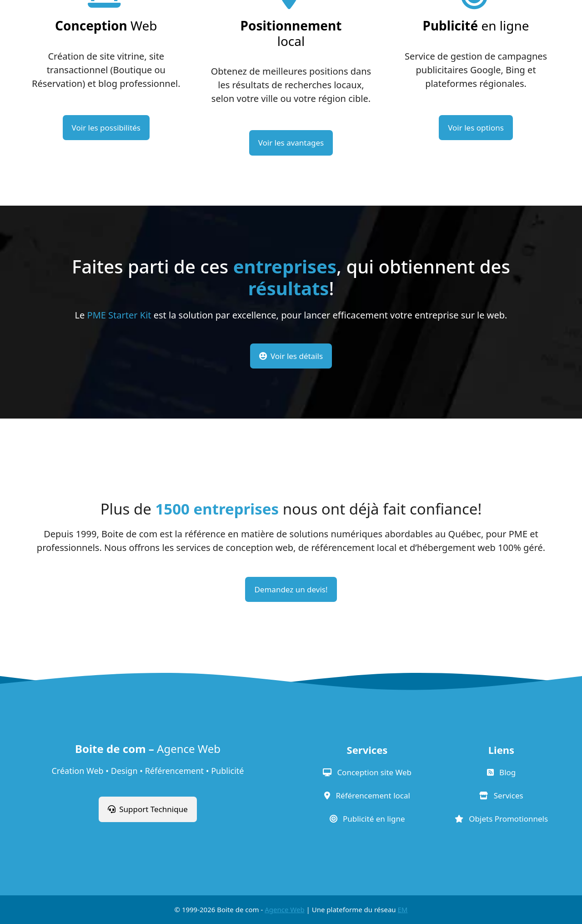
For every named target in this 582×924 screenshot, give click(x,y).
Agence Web (284, 909)
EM (403, 909)
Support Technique (148, 809)
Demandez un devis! (291, 589)
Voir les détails (291, 356)
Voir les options (476, 128)
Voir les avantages (291, 143)
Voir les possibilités (106, 128)
